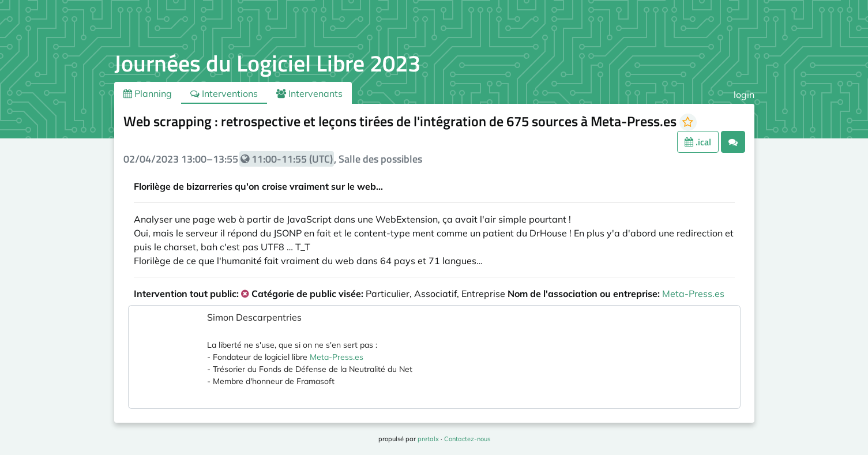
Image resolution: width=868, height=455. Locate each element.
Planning (148, 93)
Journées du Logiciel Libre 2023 (267, 63)
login (744, 95)
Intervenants (309, 93)
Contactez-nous (467, 439)
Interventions (224, 93)
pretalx (428, 439)
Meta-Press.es (693, 294)
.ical (698, 142)
